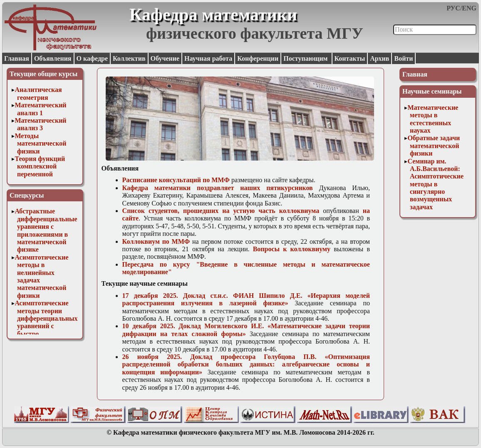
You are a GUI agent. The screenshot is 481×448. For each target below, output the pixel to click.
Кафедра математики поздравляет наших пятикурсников (218, 188)
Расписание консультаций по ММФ (176, 180)
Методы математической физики (40, 144)
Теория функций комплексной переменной (40, 166)
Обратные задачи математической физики (434, 146)
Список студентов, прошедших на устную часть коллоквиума (221, 211)
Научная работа (208, 58)
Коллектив (129, 58)
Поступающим (306, 58)
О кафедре (92, 58)
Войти (403, 58)
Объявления (53, 58)
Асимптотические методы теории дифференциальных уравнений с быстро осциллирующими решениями (46, 326)
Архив (379, 58)
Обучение (165, 58)
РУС (453, 8)
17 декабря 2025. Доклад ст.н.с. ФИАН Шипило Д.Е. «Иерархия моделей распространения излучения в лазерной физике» (246, 299)
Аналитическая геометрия (38, 93)
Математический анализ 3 (40, 124)
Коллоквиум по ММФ (156, 241)
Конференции (258, 58)
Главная (17, 58)
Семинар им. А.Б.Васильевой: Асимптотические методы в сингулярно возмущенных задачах (435, 184)
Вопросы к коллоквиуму (292, 249)
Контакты (350, 58)
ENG (469, 8)
